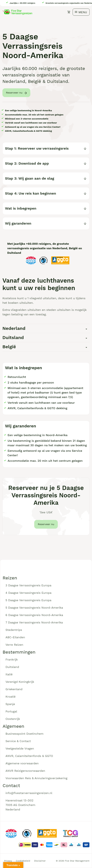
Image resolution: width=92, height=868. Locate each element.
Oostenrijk (13, 719)
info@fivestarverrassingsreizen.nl (29, 793)
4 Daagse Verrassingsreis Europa (28, 593)
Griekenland (14, 689)
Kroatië (10, 697)
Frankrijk (12, 659)
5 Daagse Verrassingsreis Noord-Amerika (34, 608)
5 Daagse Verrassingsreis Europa (28, 600)
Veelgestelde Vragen (20, 748)
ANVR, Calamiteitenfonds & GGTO (29, 756)
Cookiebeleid (23, 861)
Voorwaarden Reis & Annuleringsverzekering (36, 778)
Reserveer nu (14, 93)
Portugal (11, 711)
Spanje (10, 704)
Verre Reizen (14, 645)
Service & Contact (18, 741)
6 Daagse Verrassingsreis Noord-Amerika (34, 615)
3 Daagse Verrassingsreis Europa (28, 585)
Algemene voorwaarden (22, 763)
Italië (9, 674)
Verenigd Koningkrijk (20, 682)
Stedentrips (14, 630)
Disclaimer (40, 861)
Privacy (8, 861)
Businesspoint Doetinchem (24, 734)
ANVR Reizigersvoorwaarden (25, 771)
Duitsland (12, 667)
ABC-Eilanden (15, 637)
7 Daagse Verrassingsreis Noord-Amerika (34, 622)
